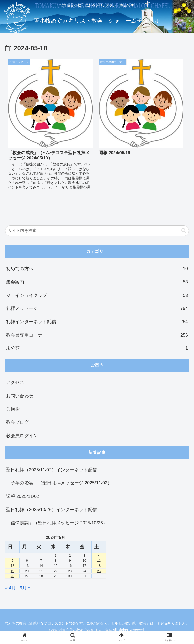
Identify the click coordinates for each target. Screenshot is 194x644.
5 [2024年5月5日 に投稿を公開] (12, 561)
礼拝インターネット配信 (97, 322)
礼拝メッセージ (97, 308)
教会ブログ (17, 422)
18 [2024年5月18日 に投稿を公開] (99, 566)
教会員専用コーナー (97, 335)
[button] (184, 231)
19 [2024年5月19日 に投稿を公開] (12, 571)
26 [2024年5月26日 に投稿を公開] (12, 576)
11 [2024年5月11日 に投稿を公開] (99, 561)
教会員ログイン (22, 436)
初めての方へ (97, 269)
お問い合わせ (20, 396)
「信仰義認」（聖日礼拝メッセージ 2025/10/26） (57, 523)
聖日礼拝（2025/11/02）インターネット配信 (52, 470)
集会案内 (97, 282)
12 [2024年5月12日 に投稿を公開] (12, 566)
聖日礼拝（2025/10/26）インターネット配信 (52, 510)
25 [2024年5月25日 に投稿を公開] (99, 571)
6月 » (25, 588)
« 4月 (10, 588)
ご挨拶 (13, 409)
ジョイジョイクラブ (97, 295)
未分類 (97, 348)
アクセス (15, 382)
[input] (97, 231)
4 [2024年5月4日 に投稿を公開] (99, 555)
